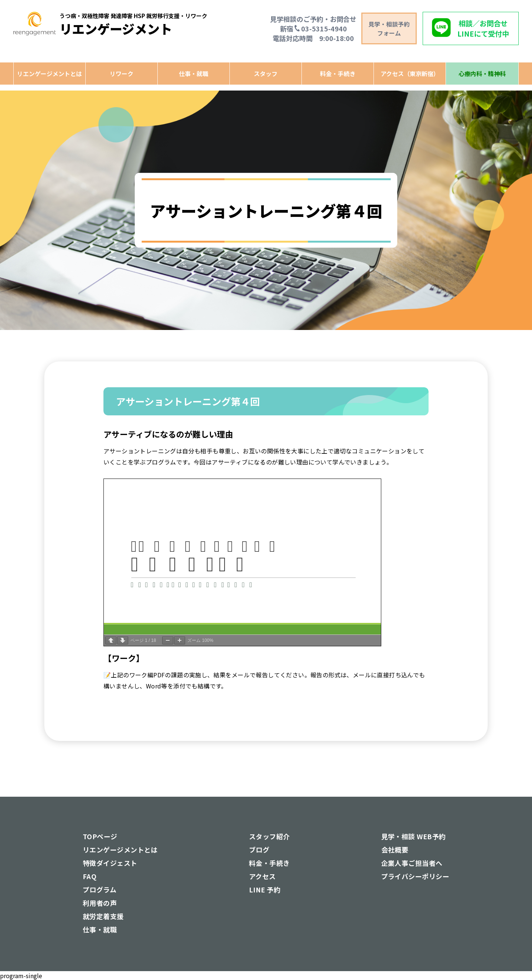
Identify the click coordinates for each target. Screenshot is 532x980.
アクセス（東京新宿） (410, 74)
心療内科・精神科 (482, 74)
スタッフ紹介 (270, 836)
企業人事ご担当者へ (412, 863)
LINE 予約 (265, 889)
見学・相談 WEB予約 (414, 836)
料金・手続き (338, 74)
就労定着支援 (103, 916)
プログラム (100, 889)
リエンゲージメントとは (50, 74)
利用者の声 (100, 903)
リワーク (122, 74)
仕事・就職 (194, 74)
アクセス (262, 876)
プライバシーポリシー (415, 876)
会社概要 (395, 850)
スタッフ (266, 74)
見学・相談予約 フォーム (389, 28)
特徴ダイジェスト (110, 863)
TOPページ (100, 836)
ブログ (259, 850)
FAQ (90, 876)
